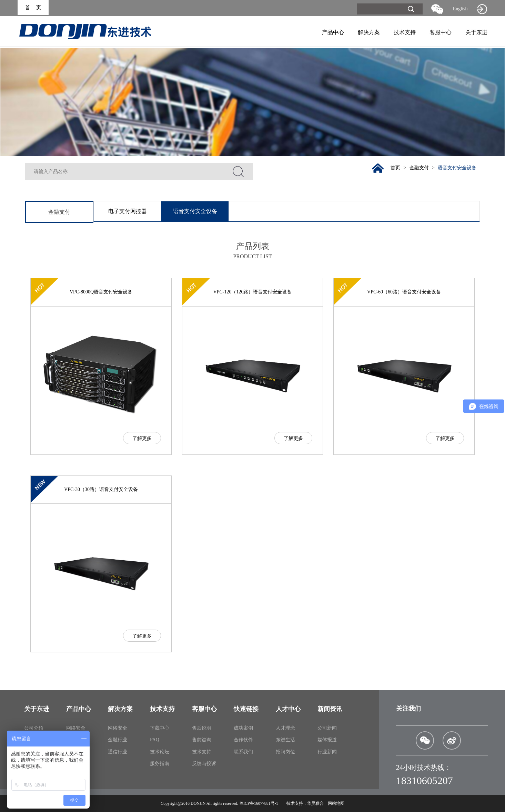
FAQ (155, 740)
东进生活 (285, 740)
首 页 (33, 8)
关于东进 (476, 32)
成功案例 (243, 728)
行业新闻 (327, 752)
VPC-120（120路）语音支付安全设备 (253, 292)
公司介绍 (34, 728)
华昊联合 (315, 803)
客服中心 (441, 32)
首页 (394, 168)
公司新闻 (327, 728)
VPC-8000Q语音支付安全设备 (101, 292)
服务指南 (160, 764)
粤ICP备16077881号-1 (259, 803)
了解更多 (142, 438)
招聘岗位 (285, 752)
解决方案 (369, 32)
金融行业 (118, 740)
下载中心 (160, 728)
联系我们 (243, 752)
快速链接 (246, 709)
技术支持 (405, 32)
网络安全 (76, 728)
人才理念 (285, 728)
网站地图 (336, 803)
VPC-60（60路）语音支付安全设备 (404, 292)
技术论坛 (160, 752)
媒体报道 (327, 740)
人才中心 (288, 709)
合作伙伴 (243, 740)
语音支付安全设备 (457, 168)
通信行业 (118, 752)
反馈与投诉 (204, 764)
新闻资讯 (330, 709)
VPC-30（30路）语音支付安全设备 (101, 489)
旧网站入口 (482, 9)
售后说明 (202, 728)
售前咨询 (202, 740)
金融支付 (418, 168)
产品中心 (333, 32)
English (460, 9)
